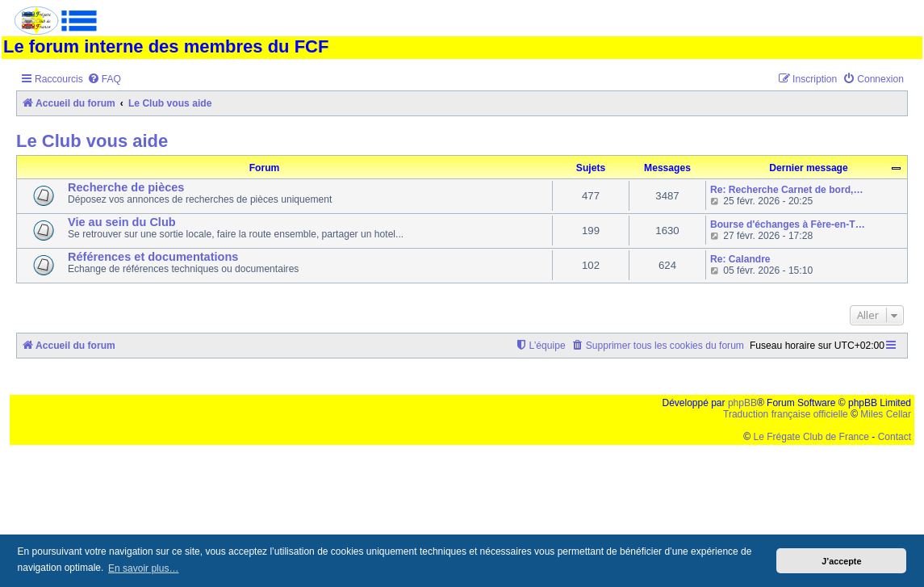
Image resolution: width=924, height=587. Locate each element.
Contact (895, 437)
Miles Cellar (886, 414)
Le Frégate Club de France (811, 437)
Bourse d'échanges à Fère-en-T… (788, 224)
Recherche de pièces (126, 187)
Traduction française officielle (786, 414)
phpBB (742, 403)
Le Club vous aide (92, 141)
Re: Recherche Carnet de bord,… (787, 190)
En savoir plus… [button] (143, 568)
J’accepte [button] (841, 561)
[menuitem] (104, 80)
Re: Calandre (740, 259)
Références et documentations (153, 257)
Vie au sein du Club (122, 222)
